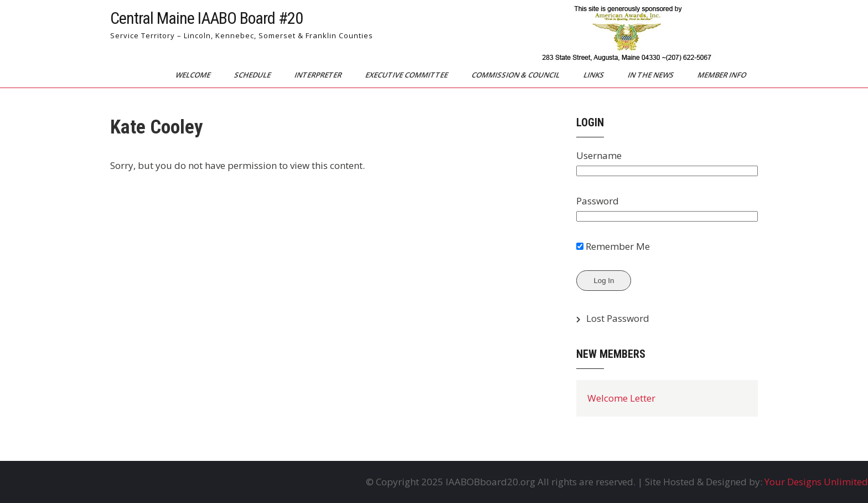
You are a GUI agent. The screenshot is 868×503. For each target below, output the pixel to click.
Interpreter (319, 75)
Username (599, 155)
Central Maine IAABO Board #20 (206, 18)
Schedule (253, 75)
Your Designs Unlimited (816, 482)
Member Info (723, 75)
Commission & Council (516, 75)
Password (598, 201)
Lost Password (618, 318)
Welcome (194, 75)
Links (595, 75)
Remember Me (613, 246)
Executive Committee (407, 75)
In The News (652, 75)
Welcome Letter (621, 398)
